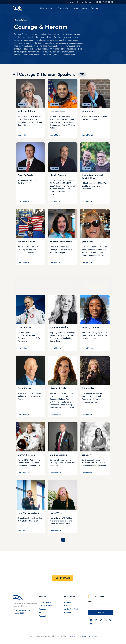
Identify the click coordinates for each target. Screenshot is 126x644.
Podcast (42, 616)
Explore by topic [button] (46, 8)
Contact (68, 613)
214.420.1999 (18, 613)
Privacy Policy (93, 636)
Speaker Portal (87, 2)
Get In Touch (97, 286)
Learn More (23, 135)
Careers (68, 602)
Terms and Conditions (77, 636)
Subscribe (101, 612)
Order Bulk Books (72, 609)
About (85, 8)
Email (90, 601)
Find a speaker (63, 8)
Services (75, 8)
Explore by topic (46, 606)
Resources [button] (95, 8)
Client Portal (74, 2)
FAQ (66, 606)
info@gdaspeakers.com (22, 610)
